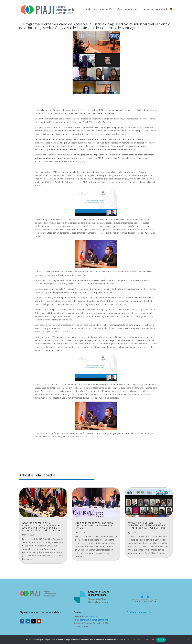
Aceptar (161, 640)
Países (119, 9)
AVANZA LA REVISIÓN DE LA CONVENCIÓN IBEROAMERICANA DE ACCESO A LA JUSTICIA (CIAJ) (147, 525)
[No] (188, 640)
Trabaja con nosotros (139, 612)
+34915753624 (91, 616)
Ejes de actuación (103, 9)
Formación (147, 9)
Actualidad (161, 9)
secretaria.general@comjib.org (94, 620)
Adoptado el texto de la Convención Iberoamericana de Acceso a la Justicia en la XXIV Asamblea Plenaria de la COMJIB (41, 527)
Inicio (88, 9)
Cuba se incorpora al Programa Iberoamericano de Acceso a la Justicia (94, 525)
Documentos (132, 9)
